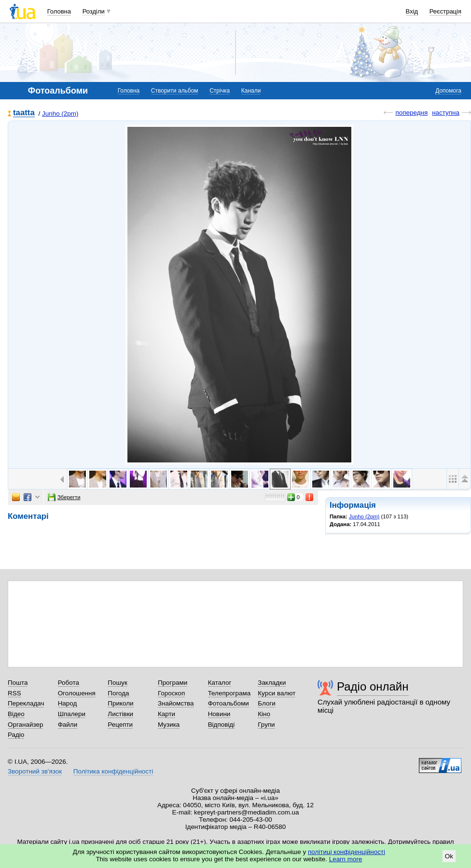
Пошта (18, 683)
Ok (449, 856)
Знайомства (176, 703)
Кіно (264, 714)
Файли (68, 725)
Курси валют (277, 693)
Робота (69, 683)
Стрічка (220, 91)
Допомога (448, 91)
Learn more (346, 859)
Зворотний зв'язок (35, 771)
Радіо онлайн (373, 686)
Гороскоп (171, 693)
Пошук (118, 683)
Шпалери (72, 714)
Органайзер (25, 725)
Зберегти (64, 497)
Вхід (412, 11)
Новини (219, 714)
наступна (446, 113)
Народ (68, 703)
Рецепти (120, 725)
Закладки (272, 683)
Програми (173, 683)
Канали (251, 91)
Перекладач (26, 703)
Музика (169, 725)
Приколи (120, 703)
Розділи (94, 11)
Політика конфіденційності (113, 771)
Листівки (120, 714)
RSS (14, 693)
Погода (118, 693)
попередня (411, 113)
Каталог (220, 683)
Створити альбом (175, 91)
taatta (24, 113)
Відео (16, 714)
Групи (266, 725)
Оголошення (77, 693)
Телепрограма (229, 693)
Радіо (16, 735)
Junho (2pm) (60, 114)
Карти (166, 714)
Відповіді (222, 725)
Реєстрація (445, 11)
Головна (59, 11)
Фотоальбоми (229, 703)
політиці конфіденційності (346, 852)
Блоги (267, 703)
